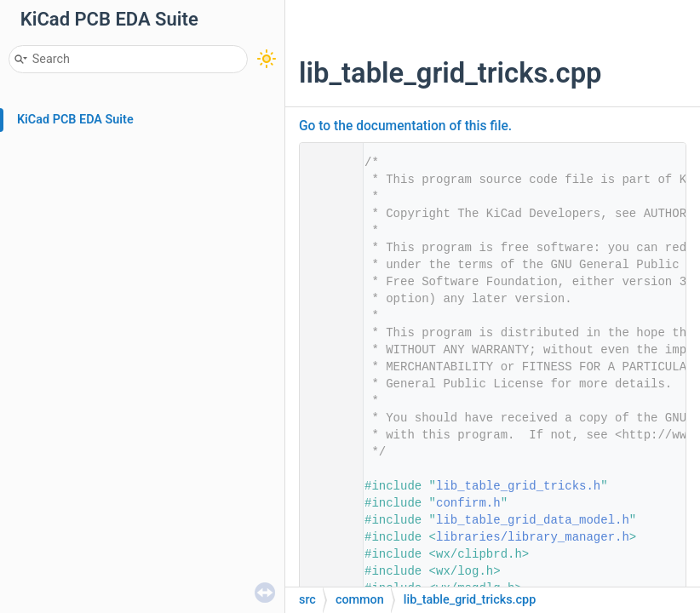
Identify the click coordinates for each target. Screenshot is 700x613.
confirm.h (468, 503)
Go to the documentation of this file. (405, 126)
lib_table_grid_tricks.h (518, 486)
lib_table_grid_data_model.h (533, 520)
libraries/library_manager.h (533, 537)
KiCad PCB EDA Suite (75, 120)
